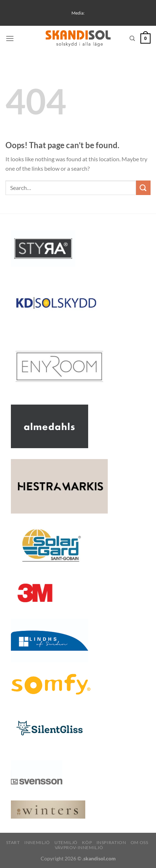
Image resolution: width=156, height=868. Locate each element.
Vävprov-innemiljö (79, 847)
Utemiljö (66, 842)
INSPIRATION (111, 842)
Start (13, 842)
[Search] (132, 38)
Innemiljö (37, 842)
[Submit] (143, 188)
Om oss (139, 842)
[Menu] (10, 38)
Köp (87, 842)
